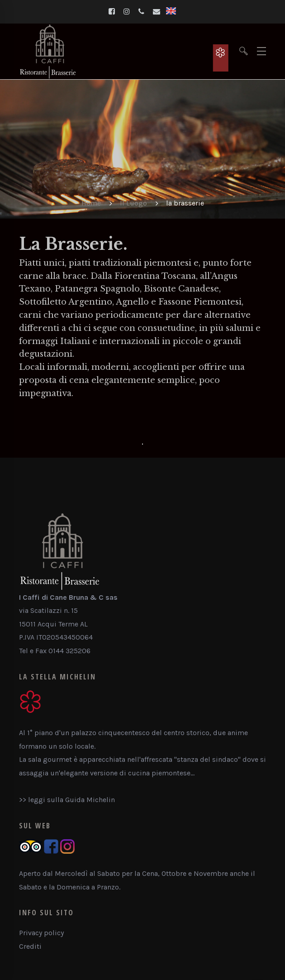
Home (91, 203)
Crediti (30, 946)
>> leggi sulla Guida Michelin (67, 800)
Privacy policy (41, 933)
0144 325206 (69, 651)
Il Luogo (133, 203)
